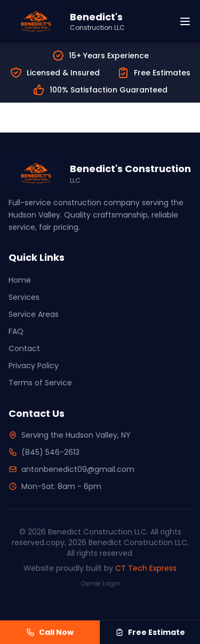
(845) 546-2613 (50, 452)
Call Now (50, 632)
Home (20, 280)
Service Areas (34, 314)
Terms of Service (40, 383)
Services (24, 297)
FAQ (16, 331)
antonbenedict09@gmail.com (78, 469)
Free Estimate (150, 632)
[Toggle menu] (185, 21)
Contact (24, 348)
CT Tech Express (146, 568)
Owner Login (100, 583)
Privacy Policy (34, 366)
